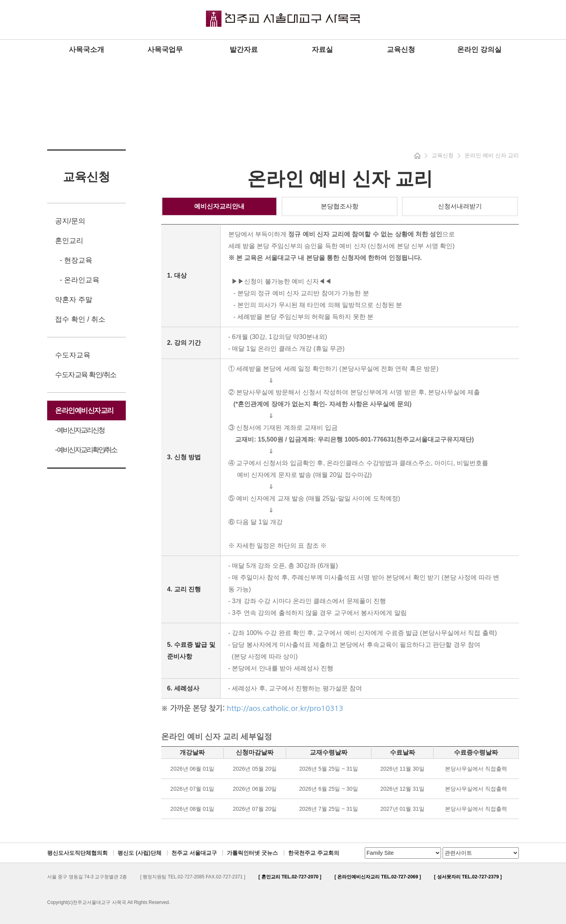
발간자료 (244, 50)
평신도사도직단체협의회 (77, 853)
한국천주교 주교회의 (314, 853)
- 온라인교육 (80, 280)
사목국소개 (86, 50)
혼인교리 (69, 241)
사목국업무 (165, 50)
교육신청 (401, 50)
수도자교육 (73, 355)
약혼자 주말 (74, 300)
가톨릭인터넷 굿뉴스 (252, 853)
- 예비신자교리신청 (80, 430)
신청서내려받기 (460, 206)
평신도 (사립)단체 (139, 853)
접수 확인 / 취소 (80, 319)
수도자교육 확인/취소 (86, 375)
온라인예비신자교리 (84, 410)
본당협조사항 (340, 206)
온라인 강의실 (479, 50)
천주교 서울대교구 (194, 853)
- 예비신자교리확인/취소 (86, 450)
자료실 (322, 50)
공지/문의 (70, 221)
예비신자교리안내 (219, 206)
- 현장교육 (76, 260)
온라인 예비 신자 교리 (492, 155)
